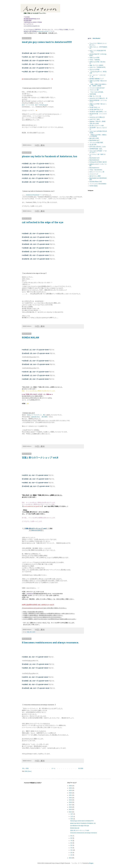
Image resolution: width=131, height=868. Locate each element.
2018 (71, 802)
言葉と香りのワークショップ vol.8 (40, 457)
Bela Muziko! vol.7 (94, 140)
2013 (71, 858)
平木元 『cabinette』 (95, 60)
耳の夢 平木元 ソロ (95, 107)
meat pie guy (43, 105)
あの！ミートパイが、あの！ (31, 105)
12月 (72, 814)
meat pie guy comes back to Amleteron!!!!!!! (47, 42)
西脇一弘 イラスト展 (95, 96)
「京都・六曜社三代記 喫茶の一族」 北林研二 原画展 (98, 85)
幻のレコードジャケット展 (97, 172)
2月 (72, 853)
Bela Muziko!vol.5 (94, 160)
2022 (71, 793)
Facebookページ (47, 31)
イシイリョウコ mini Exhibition (98, 184)
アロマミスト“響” (94, 90)
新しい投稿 (25, 768)
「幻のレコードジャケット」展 (35, 415)
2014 (71, 812)
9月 (72, 836)
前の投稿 (81, 768)
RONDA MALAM (30, 337)
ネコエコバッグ (94, 174)
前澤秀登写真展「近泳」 (96, 149)
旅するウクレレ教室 (95, 176)
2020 (71, 798)
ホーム (53, 768)
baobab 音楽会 (94, 186)
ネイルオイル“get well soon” (97, 88)
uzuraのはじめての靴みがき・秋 (98, 98)
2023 (71, 790)
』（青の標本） (44, 417)
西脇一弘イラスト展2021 (96, 65)
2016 (71, 807)
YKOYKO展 (93, 94)
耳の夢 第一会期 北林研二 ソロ (98, 112)
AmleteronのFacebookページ (34, 195)
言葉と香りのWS (31, 632)
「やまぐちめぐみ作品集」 (97, 92)
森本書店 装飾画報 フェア (97, 79)
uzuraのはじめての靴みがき (97, 117)
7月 (72, 841)
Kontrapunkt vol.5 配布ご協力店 (98, 162)
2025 (71, 786)
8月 (72, 838)
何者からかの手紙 (94, 58)
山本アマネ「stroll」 (95, 119)
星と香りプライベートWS (97, 126)
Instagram (40, 31)
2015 (71, 810)
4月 (72, 848)
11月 (72, 816)
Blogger (91, 863)
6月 (72, 843)
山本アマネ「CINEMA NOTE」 (98, 67)
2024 (71, 788)
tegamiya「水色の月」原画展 (98, 121)
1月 (72, 855)
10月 (72, 819)
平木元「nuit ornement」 (96, 170)
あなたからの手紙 (94, 70)
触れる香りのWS (94, 138)
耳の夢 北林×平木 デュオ (96, 110)
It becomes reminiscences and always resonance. (50, 642)
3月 (72, 850)
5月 (72, 845)
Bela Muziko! (97, 38)
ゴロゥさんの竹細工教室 (96, 143)
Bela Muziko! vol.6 (94, 158)
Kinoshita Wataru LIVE (96, 182)
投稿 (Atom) (28, 771)
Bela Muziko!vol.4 (94, 168)
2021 (71, 795)
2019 (71, 800)
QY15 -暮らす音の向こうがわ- (98, 147)
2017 (71, 805)
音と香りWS (93, 145)
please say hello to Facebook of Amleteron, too (49, 156)
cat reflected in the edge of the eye (43, 222)
